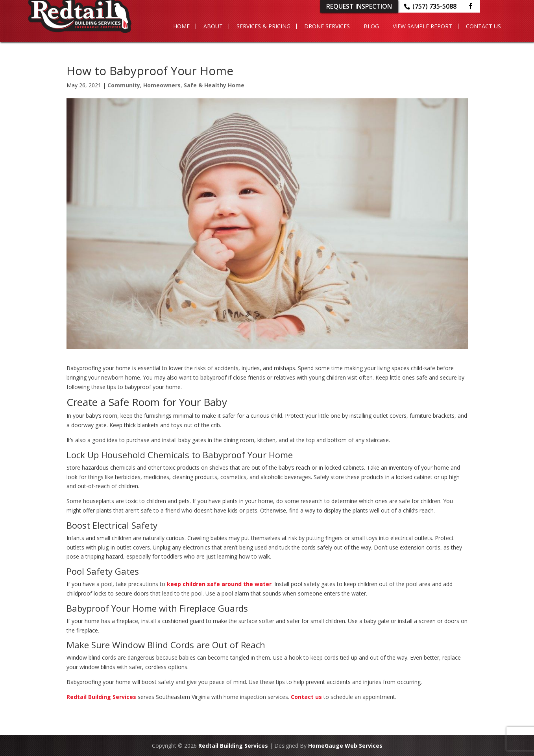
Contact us (306, 697)
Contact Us (483, 26)
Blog (371, 26)
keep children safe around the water (219, 584)
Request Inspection (359, 6)
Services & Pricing (263, 26)
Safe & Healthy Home (214, 85)
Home (181, 26)
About (213, 26)
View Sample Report (422, 26)
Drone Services (327, 26)
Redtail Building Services (101, 697)
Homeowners (162, 85)
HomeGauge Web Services (345, 746)
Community (124, 85)
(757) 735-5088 (434, 6)
